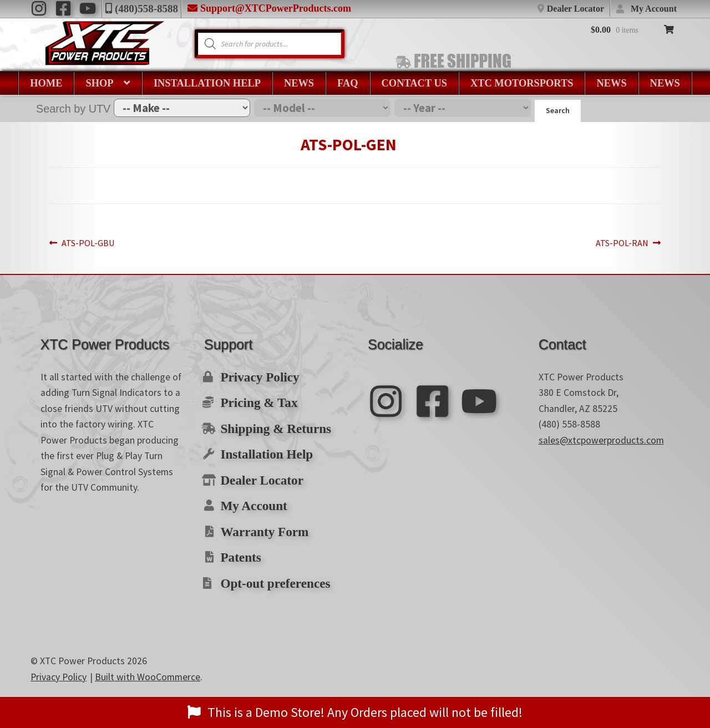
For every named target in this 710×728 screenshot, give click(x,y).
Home (46, 83)
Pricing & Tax (255, 400)
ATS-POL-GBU (131, 243)
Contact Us (414, 83)
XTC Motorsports (522, 83)
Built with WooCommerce (148, 662)
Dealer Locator (575, 9)
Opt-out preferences (270, 569)
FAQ (348, 83)
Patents (238, 544)
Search (558, 110)
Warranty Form (260, 521)
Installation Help (207, 83)
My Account (654, 9)
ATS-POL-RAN (578, 243)
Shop (99, 83)
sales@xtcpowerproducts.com (601, 440)
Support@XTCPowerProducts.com (276, 8)
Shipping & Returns (270, 424)
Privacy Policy (256, 376)
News (299, 83)
